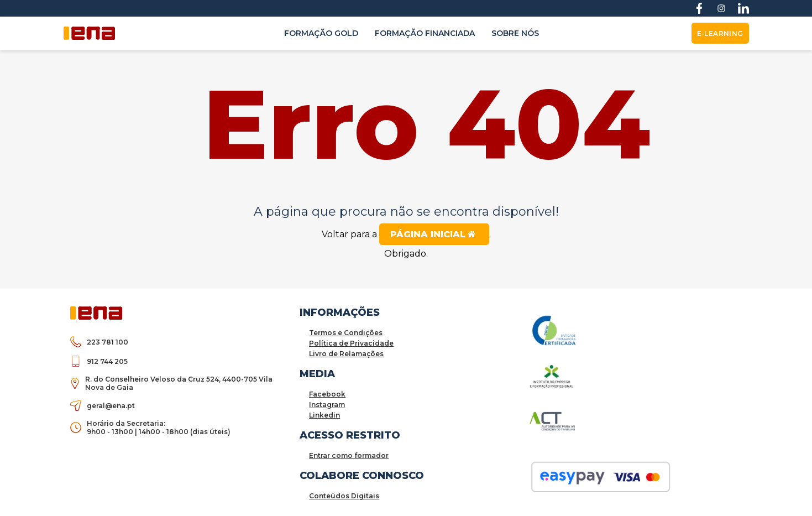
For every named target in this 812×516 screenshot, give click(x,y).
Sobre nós (515, 33)
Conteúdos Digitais (344, 496)
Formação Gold (321, 33)
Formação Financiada (425, 33)
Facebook (327, 394)
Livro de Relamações (346, 354)
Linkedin (324, 415)
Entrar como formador (349, 455)
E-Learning (720, 33)
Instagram (327, 405)
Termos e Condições (346, 333)
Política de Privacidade (351, 343)
